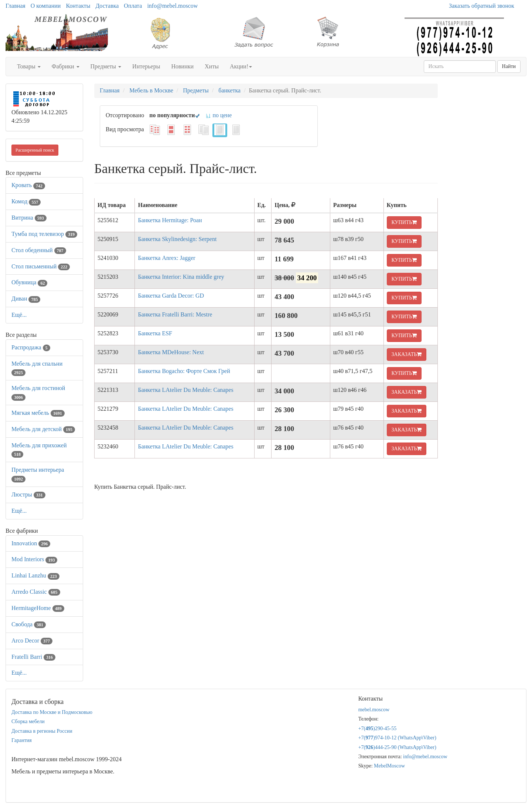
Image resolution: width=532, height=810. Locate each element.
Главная (16, 6)
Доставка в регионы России (42, 731)
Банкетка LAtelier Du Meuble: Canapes (185, 390)
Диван (26, 299)
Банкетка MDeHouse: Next (171, 352)
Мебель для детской (43, 429)
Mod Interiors (34, 559)
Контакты (78, 6)
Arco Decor (32, 640)
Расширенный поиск (35, 150)
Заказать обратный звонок (482, 6)
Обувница (29, 282)
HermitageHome (38, 608)
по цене (219, 115)
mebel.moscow (374, 710)
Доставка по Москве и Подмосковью (52, 712)
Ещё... (19, 315)
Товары (29, 66)
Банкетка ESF (155, 333)
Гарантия (22, 740)
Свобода (29, 624)
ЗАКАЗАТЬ (407, 354)
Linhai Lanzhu (35, 575)
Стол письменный (41, 266)
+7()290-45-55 (378, 728)
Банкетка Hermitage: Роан (170, 220)
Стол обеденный (39, 250)
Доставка (107, 6)
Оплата (133, 6)
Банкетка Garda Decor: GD (171, 296)
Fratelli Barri (33, 657)
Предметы (106, 66)
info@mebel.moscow (172, 6)
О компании (46, 6)
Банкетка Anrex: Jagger (166, 258)
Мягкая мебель (38, 413)
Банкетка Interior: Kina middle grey (181, 277)
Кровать (28, 185)
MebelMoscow (389, 766)
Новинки (182, 66)
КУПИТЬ (404, 222)
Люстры (28, 494)
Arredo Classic (36, 592)
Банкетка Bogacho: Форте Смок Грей (184, 371)
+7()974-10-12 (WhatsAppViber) (397, 738)
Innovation (31, 543)
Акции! (241, 66)
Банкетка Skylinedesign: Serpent (177, 239)
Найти (509, 66)
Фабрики (66, 66)
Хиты (212, 66)
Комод (26, 201)
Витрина (29, 218)
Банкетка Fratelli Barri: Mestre (175, 314)
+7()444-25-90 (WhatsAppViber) (397, 747)
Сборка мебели (28, 721)
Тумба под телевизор (44, 234)
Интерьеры (146, 66)
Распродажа (31, 347)
